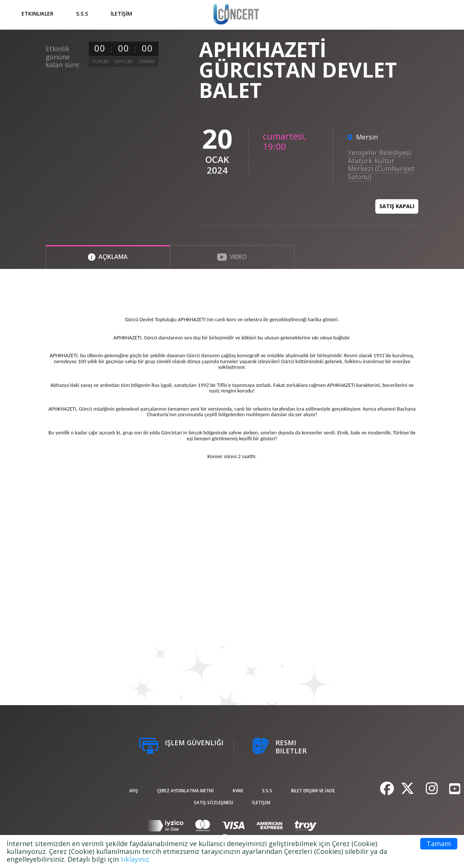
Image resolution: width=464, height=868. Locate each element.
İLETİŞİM (121, 14)
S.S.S (82, 14)
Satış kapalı (397, 206)
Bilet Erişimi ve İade (313, 791)
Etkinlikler (37, 14)
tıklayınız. (136, 859)
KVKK (238, 791)
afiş (134, 791)
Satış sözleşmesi (213, 803)
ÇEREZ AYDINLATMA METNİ (185, 791)
